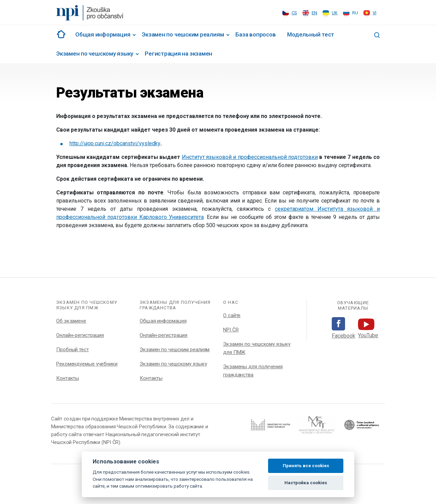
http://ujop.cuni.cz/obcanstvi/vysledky (115, 143)
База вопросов (255, 34)
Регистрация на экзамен (178, 54)
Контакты (68, 378)
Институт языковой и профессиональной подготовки (250, 157)
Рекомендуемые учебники (87, 364)
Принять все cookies (306, 466)
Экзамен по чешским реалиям (183, 34)
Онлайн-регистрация (80, 335)
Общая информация (103, 34)
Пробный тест (73, 350)
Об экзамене (71, 321)
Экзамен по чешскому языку (95, 54)
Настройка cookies (306, 483)
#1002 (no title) (60, 34)
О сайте (232, 315)
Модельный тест (311, 34)
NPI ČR (231, 330)
